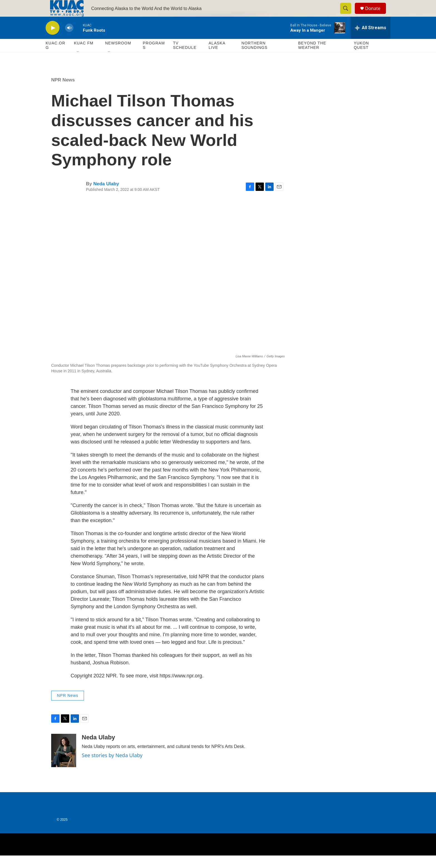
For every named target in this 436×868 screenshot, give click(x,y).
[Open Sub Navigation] (78, 64)
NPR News (63, 92)
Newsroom (118, 56)
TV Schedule (185, 58)
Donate (376, 15)
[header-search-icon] (348, 15)
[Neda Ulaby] (64, 763)
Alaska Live (217, 58)
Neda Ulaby (106, 196)
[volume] (69, 40)
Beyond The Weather (312, 58)
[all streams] (371, 40)
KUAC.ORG (55, 58)
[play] (53, 40)
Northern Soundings (254, 58)
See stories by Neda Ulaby (112, 768)
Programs (154, 58)
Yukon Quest (361, 58)
